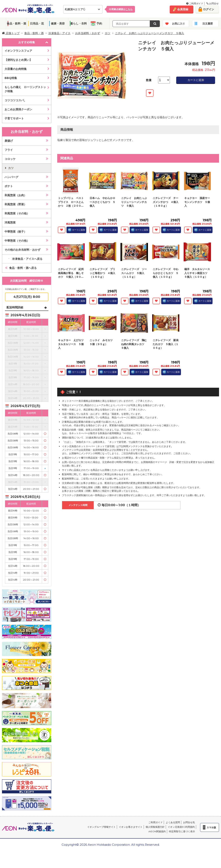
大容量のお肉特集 (16, 69)
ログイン (209, 9)
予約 (99, 23)
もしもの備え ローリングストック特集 (25, 89)
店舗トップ (11, 33)
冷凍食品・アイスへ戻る (27, 259)
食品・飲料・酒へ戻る (23, 268)
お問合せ (213, 3)
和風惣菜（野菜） (16, 204)
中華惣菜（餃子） (16, 232)
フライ (9, 150)
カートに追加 (196, 80)
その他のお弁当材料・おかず (22, 250)
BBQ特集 (11, 78)
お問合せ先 (189, 822)
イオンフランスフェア (18, 51)
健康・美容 (58, 23)
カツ (108, 33)
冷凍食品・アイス (59, 33)
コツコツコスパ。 (16, 100)
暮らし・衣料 (79, 23)
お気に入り (178, 23)
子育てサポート (14, 118)
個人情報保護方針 (155, 827)
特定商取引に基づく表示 (182, 831)
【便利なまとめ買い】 (18, 60)
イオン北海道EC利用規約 (181, 827)
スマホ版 (211, 827)
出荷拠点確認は (121, 9)
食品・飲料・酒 (16, 23)
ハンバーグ (11, 177)
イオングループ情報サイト (101, 827)
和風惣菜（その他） (17, 213)
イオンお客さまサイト (131, 827)
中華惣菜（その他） (17, 241)
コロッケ (10, 159)
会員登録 (183, 9)
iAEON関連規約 (157, 831)
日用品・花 (37, 23)
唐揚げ (9, 141)
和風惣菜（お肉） (16, 195)
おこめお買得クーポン (18, 109)
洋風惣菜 (10, 222)
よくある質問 (173, 822)
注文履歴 (208, 23)
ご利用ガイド (195, 3)
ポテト (9, 186)
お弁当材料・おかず (88, 33)
